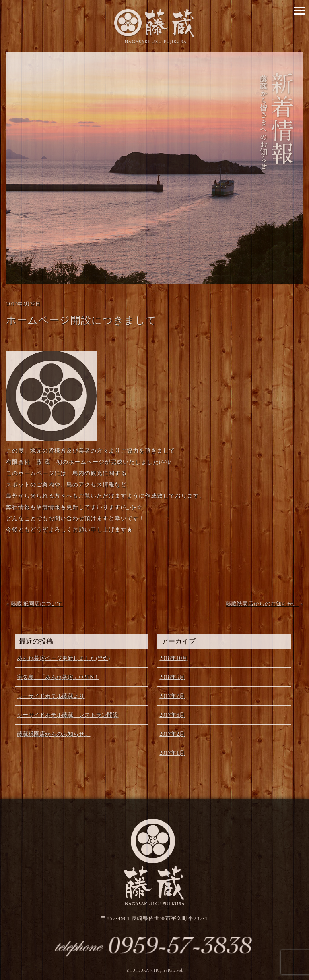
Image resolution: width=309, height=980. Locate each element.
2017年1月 (172, 753)
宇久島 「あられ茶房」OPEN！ (58, 677)
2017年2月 (172, 734)
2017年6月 (172, 715)
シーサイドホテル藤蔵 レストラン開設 (68, 715)
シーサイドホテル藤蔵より (51, 696)
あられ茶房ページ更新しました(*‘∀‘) (63, 658)
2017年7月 (172, 696)
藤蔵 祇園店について (37, 604)
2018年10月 (173, 658)
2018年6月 (172, 677)
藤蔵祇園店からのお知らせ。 (262, 604)
